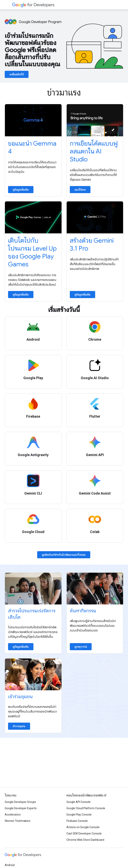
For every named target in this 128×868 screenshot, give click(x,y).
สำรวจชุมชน (19, 726)
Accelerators (13, 815)
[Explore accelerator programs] (33, 589)
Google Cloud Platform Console (86, 808)
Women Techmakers (18, 821)
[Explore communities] (33, 674)
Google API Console (79, 802)
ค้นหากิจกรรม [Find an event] (83, 611)
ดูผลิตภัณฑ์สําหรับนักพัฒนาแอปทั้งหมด (64, 555)
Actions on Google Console (83, 827)
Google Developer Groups (20, 802)
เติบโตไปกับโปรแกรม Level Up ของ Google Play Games (32, 252)
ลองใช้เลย (80, 190)
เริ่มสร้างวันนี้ (64, 310)
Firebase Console (77, 821)
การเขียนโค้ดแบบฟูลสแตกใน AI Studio (94, 151)
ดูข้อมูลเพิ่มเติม (21, 190)
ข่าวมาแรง (64, 93)
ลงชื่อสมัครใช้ (17, 74)
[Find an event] (95, 589)
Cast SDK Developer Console (84, 833)
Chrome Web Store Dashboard (85, 840)
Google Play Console (79, 815)
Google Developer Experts (21, 808)
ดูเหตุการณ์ (81, 647)
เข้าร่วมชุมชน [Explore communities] (20, 697)
